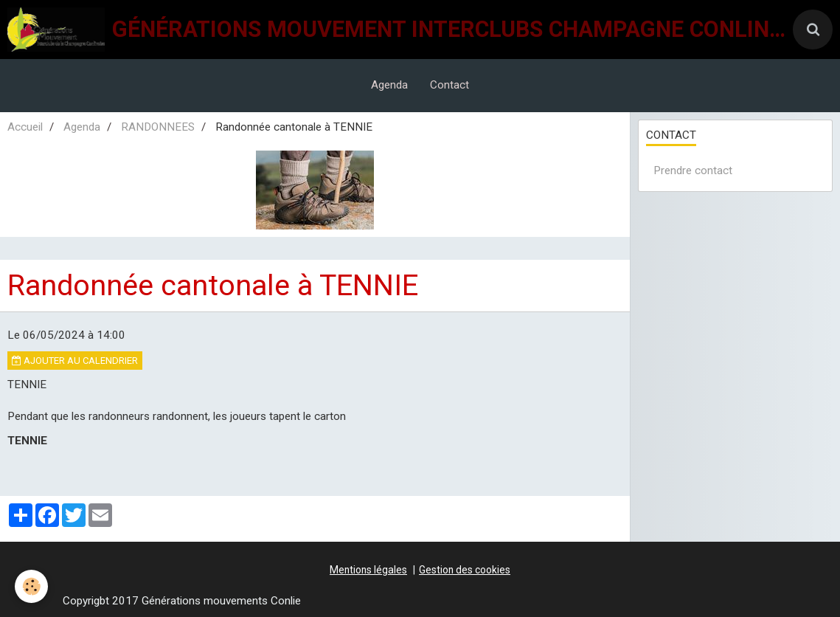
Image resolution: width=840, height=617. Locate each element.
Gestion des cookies (465, 570)
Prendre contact (693, 170)
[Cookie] (31, 586)
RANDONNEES (158, 127)
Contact (449, 85)
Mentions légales (368, 570)
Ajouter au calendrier (75, 361)
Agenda (389, 85)
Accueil (25, 127)
